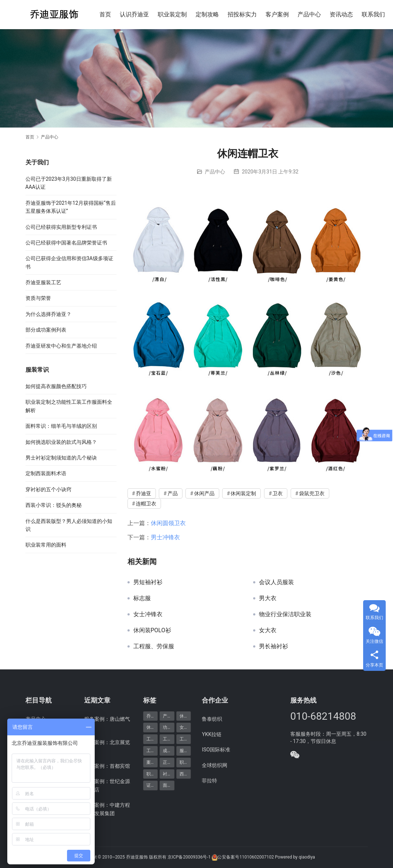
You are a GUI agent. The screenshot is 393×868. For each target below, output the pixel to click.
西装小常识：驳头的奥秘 (54, 505)
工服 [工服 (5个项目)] (167, 739)
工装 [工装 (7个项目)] (184, 739)
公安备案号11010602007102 (245, 857)
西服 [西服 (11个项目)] (184, 774)
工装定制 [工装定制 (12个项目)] (152, 751)
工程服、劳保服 (154, 646)
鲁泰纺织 (212, 719)
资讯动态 (341, 14)
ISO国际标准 (216, 750)
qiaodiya (307, 857)
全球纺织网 (215, 765)
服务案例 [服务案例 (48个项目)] (185, 751)
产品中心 (309, 14)
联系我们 (373, 14)
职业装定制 (172, 14)
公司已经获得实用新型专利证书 (61, 227)
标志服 (142, 598)
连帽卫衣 (146, 504)
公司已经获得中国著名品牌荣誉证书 (66, 243)
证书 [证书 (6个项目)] (151, 785)
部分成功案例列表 (46, 330)
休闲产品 (204, 493)
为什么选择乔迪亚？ (48, 314)
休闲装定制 (243, 493)
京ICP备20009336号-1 (189, 857)
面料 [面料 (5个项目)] (167, 785)
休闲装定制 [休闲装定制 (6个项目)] (152, 727)
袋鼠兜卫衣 (312, 493)
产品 (173, 493)
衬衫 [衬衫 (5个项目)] (167, 774)
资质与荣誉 (38, 298)
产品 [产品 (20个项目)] (167, 716)
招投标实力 (242, 14)
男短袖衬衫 (148, 582)
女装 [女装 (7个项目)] (184, 727)
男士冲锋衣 (165, 537)
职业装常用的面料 (46, 545)
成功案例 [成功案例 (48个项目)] (169, 751)
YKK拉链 (212, 734)
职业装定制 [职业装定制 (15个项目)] (152, 774)
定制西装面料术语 (46, 473)
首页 (105, 14)
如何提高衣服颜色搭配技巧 (56, 386)
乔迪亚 (144, 493)
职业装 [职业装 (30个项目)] (185, 762)
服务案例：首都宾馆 (107, 766)
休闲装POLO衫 (152, 630)
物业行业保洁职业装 (285, 614)
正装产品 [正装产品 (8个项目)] (169, 762)
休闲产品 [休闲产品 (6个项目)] (185, 716)
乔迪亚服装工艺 (43, 282)
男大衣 (268, 598)
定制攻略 (207, 14)
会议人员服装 (276, 582)
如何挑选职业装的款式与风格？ (61, 442)
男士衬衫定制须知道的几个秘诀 (61, 458)
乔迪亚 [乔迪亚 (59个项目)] (152, 716)
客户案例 (277, 14)
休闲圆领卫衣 (168, 523)
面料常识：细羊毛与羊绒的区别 (61, 426)
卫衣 (278, 493)
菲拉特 (209, 781)
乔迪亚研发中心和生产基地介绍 (61, 346)
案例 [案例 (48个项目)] (151, 762)
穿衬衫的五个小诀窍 (48, 489)
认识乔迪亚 (134, 14)
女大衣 (268, 630)
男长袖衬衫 (274, 646)
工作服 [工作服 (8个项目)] (152, 739)
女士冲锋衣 (148, 614)
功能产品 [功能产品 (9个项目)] (169, 727)
